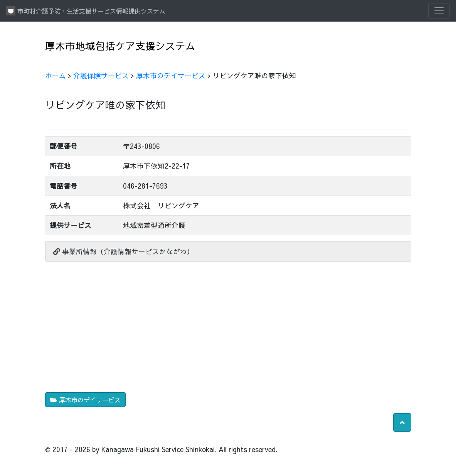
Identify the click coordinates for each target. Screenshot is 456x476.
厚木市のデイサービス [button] (85, 400)
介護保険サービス (101, 75)
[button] (402, 422)
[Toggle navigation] (439, 11)
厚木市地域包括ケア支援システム (120, 46)
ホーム (56, 75)
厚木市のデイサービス (171, 75)
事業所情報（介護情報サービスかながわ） (124, 251)
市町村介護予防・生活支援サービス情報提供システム (86, 11)
